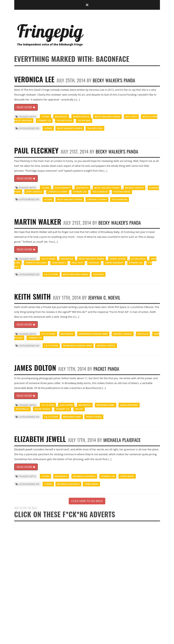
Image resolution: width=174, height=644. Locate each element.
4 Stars (45, 117)
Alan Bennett (63, 188)
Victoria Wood (122, 192)
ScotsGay (94, 263)
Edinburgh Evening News (93, 334)
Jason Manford (129, 405)
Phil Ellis (143, 334)
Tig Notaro (84, 121)
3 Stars (45, 476)
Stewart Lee (44, 121)
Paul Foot (78, 263)
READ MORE (26, 107)
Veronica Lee (34, 79)
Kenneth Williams (36, 263)
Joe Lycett (131, 117)
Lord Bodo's (59, 263)
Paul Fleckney (36, 150)
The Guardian (100, 192)
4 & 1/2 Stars (51, 417)
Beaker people (81, 117)
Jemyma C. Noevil (104, 298)
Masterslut (22, 409)
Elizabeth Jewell (40, 439)
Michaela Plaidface (122, 440)
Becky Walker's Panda (114, 80)
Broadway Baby (106, 405)
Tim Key (79, 409)
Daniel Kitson (118, 259)
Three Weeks (127, 476)
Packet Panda (106, 369)
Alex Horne (66, 405)
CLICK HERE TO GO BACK (87, 501)
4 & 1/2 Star (48, 405)
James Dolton (35, 368)
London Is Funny (58, 192)
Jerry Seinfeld (34, 192)
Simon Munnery (114, 263)
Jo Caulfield (139, 259)
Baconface (61, 117)
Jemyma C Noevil (123, 334)
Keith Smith (33, 296)
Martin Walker (38, 221)
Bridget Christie (135, 188)
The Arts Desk (64, 121)
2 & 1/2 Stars (48, 259)
